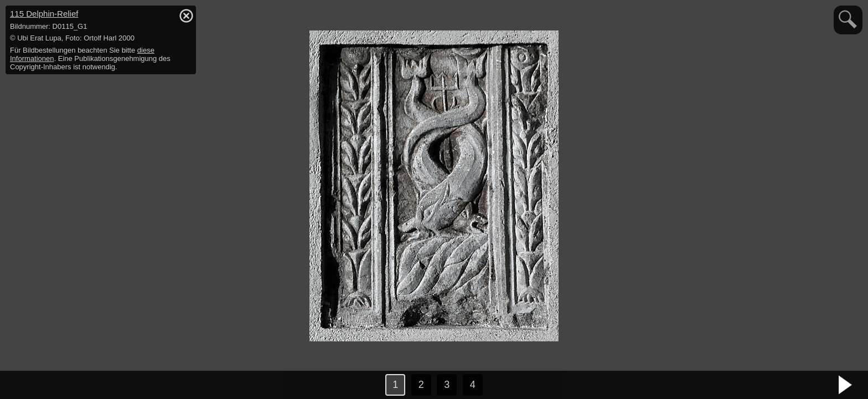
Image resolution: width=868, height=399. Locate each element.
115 (44, 14)
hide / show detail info (186, 16)
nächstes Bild (846, 385)
